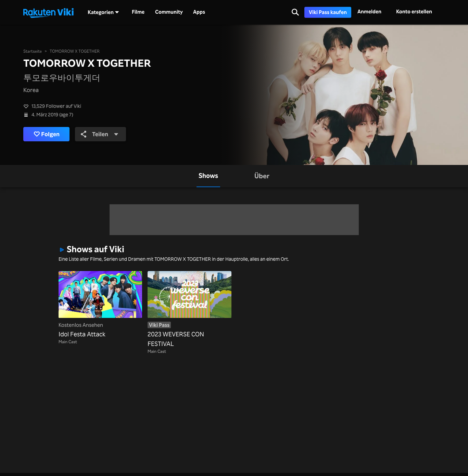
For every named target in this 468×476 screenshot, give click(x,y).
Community (169, 12)
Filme (138, 12)
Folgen (47, 134)
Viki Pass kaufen (328, 12)
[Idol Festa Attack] (100, 305)
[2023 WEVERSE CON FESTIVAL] (189, 310)
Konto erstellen (414, 11)
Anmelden (369, 11)
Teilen (100, 134)
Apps (199, 12)
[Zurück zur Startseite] (48, 12)
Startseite (33, 51)
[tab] (208, 176)
